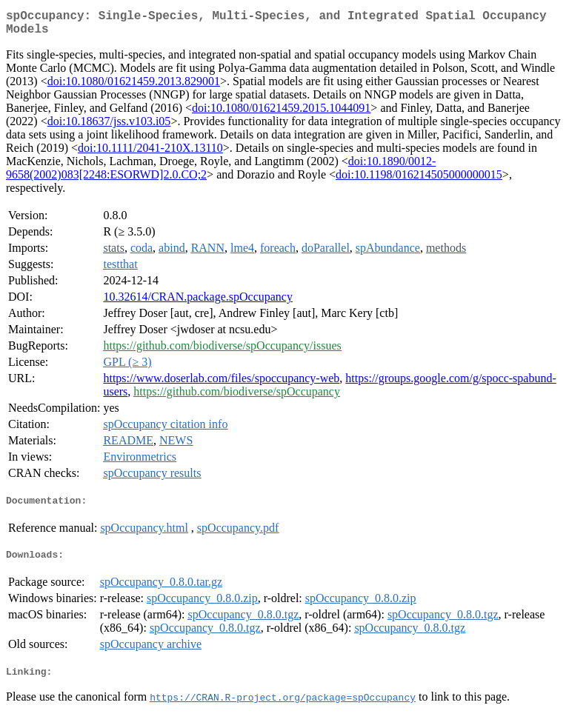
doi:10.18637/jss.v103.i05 (109, 127)
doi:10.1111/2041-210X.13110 (150, 154)
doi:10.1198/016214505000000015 (419, 180)
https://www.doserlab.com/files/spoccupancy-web (221, 384)
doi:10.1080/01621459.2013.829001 (134, 87)
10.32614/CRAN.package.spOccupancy (198, 303)
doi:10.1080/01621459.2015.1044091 (281, 114)
